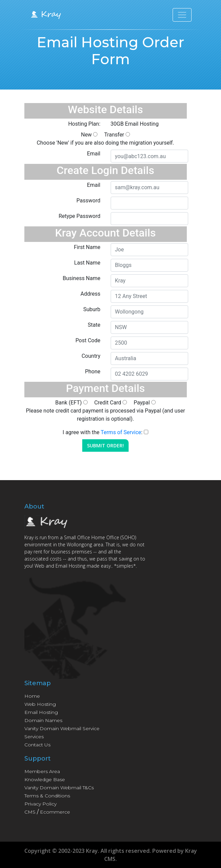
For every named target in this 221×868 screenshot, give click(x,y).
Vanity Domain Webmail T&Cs (59, 788)
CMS (30, 812)
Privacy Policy (40, 804)
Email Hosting (41, 712)
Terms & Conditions (47, 796)
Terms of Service (121, 432)
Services (34, 737)
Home (32, 696)
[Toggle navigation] (182, 15)
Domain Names (43, 720)
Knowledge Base (45, 779)
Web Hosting (40, 704)
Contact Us (37, 745)
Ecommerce (55, 812)
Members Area (42, 771)
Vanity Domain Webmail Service (62, 728)
